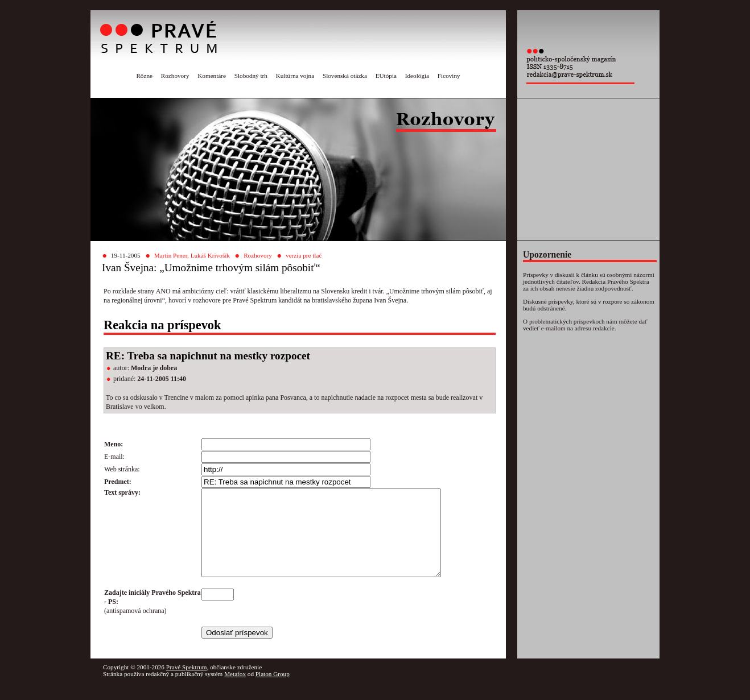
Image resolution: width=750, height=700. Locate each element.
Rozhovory (175, 76)
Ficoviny (449, 76)
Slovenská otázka (345, 76)
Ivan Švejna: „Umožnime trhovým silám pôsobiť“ (211, 268)
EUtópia (386, 76)
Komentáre (212, 76)
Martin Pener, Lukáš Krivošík (192, 255)
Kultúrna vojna (295, 76)
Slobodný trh (251, 76)
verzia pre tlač (304, 255)
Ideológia (417, 76)
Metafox (235, 691)
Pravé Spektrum (187, 684)
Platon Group (273, 691)
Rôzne (144, 76)
